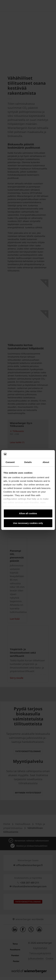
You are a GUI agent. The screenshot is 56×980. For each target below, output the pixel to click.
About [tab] (46, 462)
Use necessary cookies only (28, 523)
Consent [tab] (10, 462)
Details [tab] (28, 462)
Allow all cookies (28, 513)
